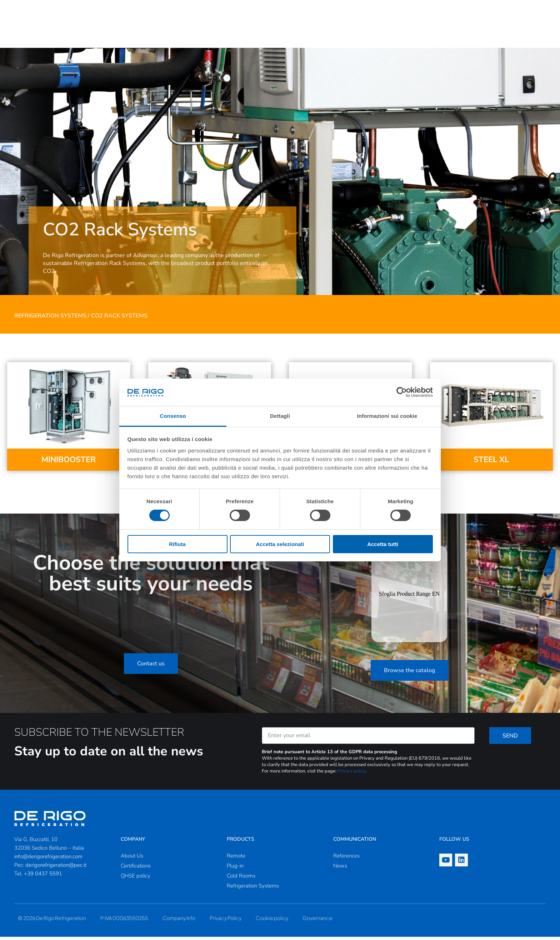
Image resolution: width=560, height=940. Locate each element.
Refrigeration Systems (50, 319)
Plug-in (235, 869)
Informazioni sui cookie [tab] (387, 416)
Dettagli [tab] (280, 416)
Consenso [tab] (173, 416)
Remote (236, 859)
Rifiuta (177, 544)
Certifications (136, 869)
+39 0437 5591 (43, 877)
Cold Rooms (241, 879)
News (340, 869)
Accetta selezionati (280, 544)
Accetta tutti (383, 544)
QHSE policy (136, 879)
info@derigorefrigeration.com (48, 860)
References (346, 859)
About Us (132, 859)
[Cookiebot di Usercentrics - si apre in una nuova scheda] (402, 392)
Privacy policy (352, 774)
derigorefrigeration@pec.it (56, 868)
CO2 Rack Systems (119, 319)
